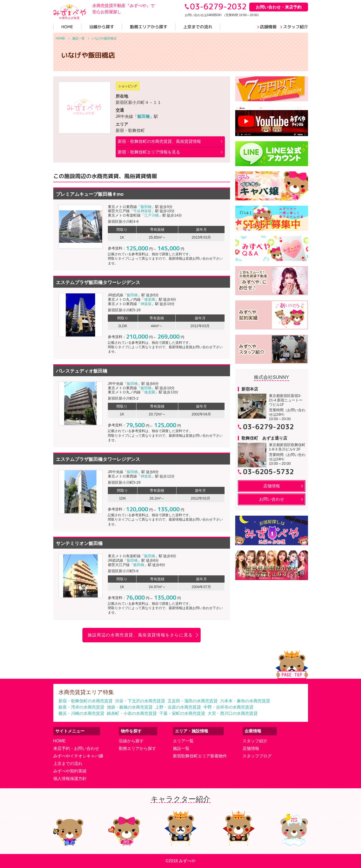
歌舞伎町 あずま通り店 (264, 438)
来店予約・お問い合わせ (76, 748)
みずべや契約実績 (70, 771)
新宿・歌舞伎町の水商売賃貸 (86, 701)
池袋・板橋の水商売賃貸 (130, 707)
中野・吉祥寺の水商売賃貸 (228, 707)
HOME (60, 741)
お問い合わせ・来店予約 (279, 7)
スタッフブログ (257, 756)
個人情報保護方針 (70, 779)
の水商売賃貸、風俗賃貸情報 (159, 141)
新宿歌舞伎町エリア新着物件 (200, 756)
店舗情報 (251, 748)
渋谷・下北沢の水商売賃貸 (140, 701)
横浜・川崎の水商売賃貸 (81, 713)
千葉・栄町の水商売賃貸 (182, 713)
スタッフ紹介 (255, 741)
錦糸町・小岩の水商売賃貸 (132, 713)
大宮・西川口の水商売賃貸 (233, 713)
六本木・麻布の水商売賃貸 (245, 701)
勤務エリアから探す (137, 748)
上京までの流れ (68, 763)
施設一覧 (181, 748)
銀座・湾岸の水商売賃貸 (81, 707)
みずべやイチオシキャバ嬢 (78, 756)
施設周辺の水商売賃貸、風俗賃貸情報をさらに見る (140, 635)
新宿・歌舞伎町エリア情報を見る (149, 152)
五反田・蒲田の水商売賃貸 (193, 701)
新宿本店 (250, 389)
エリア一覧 (183, 741)
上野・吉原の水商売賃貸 (178, 707)
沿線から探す (131, 741)
